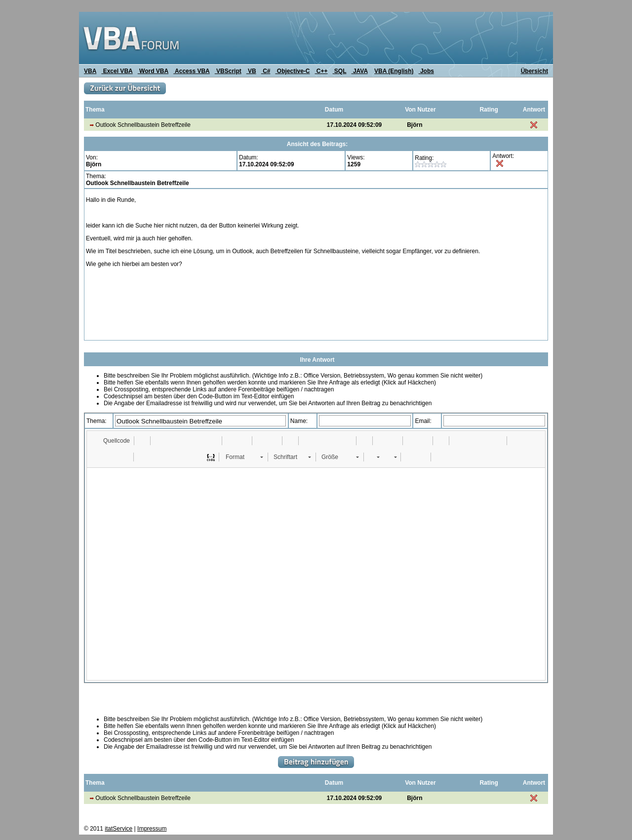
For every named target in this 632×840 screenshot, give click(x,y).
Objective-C (292, 71)
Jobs (426, 71)
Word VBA (153, 71)
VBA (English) (394, 71)
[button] (112, 441)
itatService (118, 829)
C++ (321, 71)
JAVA (360, 71)
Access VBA (192, 71)
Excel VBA (117, 71)
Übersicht (534, 71)
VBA (90, 71)
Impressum (152, 829)
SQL (340, 71)
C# (266, 71)
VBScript (228, 71)
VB (251, 71)
